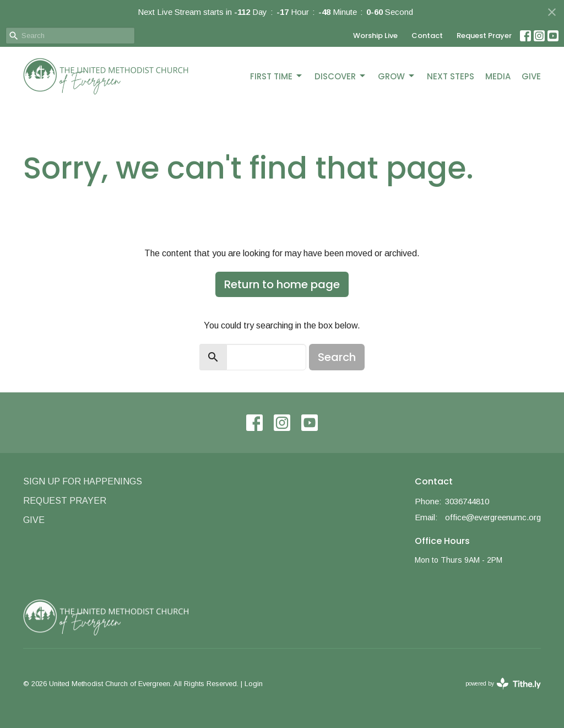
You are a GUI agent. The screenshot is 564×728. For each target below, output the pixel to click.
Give (531, 76)
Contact (427, 36)
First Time (277, 76)
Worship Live (375, 36)
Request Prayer (484, 36)
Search (337, 357)
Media (498, 76)
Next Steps (451, 76)
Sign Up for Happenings (83, 481)
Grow (397, 76)
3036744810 (467, 501)
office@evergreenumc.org (493, 517)
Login (254, 684)
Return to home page (282, 284)
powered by (503, 684)
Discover (341, 76)
